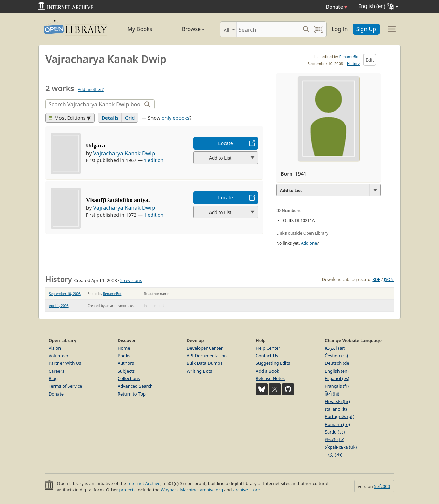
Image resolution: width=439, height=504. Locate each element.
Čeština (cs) (336, 356)
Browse (185, 29)
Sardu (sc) (335, 432)
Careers (56, 371)
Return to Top (132, 394)
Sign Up (366, 29)
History (353, 63)
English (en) (337, 371)
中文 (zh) (334, 455)
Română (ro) (337, 424)
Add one (309, 243)
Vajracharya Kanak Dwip (124, 153)
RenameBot (349, 57)
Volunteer (59, 356)
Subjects (126, 371)
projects (127, 490)
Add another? (91, 89)
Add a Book (267, 371)
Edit (370, 60)
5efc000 (382, 486)
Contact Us (267, 356)
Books (124, 356)
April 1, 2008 (59, 306)
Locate (225, 143)
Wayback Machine (179, 490)
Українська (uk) (341, 447)
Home (124, 348)
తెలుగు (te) (335, 439)
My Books (140, 29)
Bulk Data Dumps (205, 363)
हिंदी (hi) (332, 394)
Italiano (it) (336, 409)
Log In (340, 29)
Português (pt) (340, 416)
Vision (55, 348)
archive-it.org (247, 490)
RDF (376, 279)
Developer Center (205, 348)
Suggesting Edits (273, 363)
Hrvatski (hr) (337, 401)
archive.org (211, 490)
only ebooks (176, 118)
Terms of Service (65, 386)
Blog (53, 378)
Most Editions (67, 118)
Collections (129, 378)
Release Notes (270, 378)
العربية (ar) (335, 348)
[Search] (268, 29)
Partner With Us (65, 363)
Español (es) (337, 378)
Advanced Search (135, 386)
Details (110, 118)
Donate (337, 7)
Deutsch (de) (338, 363)
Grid (130, 118)
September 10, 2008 (65, 294)
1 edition (154, 160)
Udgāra (96, 145)
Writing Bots (199, 371)
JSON (389, 279)
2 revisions (131, 280)
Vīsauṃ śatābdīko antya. (118, 200)
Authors (126, 363)
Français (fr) (337, 386)
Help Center (268, 348)
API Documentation (207, 356)
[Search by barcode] (319, 29)
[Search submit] (306, 29)
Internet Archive (144, 483)
